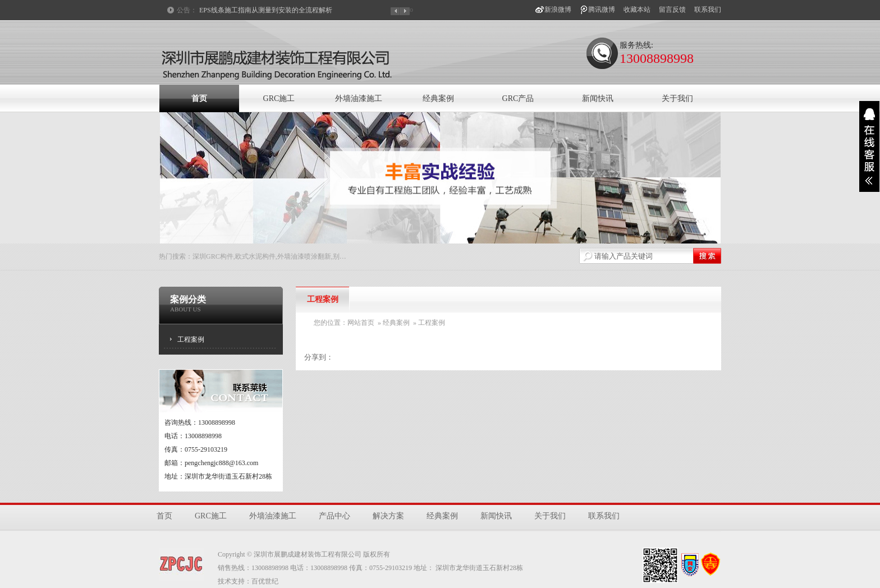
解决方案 (388, 516)
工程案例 (191, 339)
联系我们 (708, 10)
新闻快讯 (598, 98)
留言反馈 (672, 10)
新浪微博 (558, 10)
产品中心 (334, 516)
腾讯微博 (602, 10)
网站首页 (361, 323)
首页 (199, 98)
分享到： (319, 357)
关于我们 (677, 98)
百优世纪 (265, 581)
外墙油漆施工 (359, 98)
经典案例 (438, 98)
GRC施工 (279, 98)
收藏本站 (637, 10)
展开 (869, 146)
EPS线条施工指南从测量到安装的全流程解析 (266, 10)
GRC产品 (518, 98)
